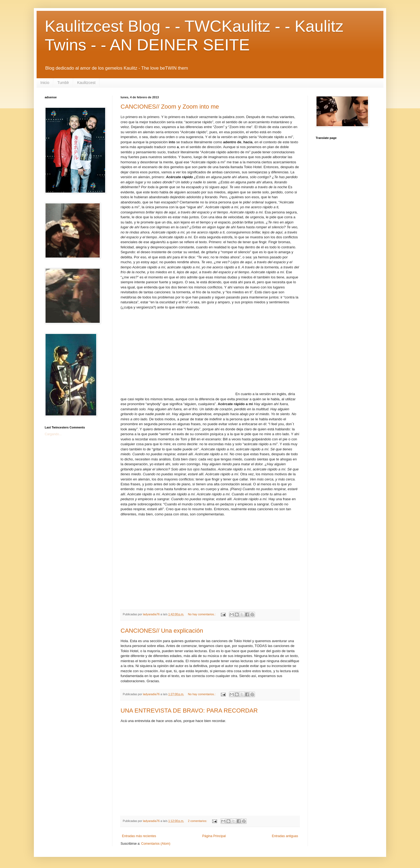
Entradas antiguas (285, 836)
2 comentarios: (198, 821)
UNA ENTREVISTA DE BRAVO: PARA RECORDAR (189, 711)
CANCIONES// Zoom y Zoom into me (170, 107)
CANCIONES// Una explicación (162, 631)
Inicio (45, 83)
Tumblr (63, 83)
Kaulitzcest (86, 83)
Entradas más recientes (139, 836)
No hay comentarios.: (202, 614)
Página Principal (214, 836)
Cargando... (53, 434)
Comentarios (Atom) (156, 844)
